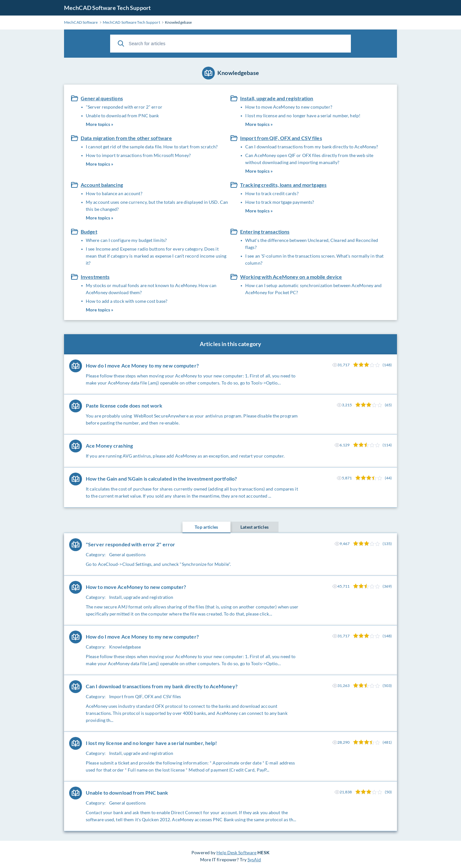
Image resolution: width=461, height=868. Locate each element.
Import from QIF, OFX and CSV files (281, 138)
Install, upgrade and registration (277, 98)
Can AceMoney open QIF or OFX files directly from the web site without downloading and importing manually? (309, 159)
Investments (95, 277)
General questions (102, 98)
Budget (89, 231)
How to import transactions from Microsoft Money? (138, 155)
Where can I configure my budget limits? (126, 240)
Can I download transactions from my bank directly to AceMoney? (312, 147)
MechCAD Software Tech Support (107, 8)
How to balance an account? (114, 193)
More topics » (100, 124)
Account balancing (102, 185)
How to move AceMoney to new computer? (289, 107)
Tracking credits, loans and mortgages (283, 185)
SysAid (254, 860)
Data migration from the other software (126, 138)
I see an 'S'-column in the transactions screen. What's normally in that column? (314, 259)
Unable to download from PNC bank (122, 116)
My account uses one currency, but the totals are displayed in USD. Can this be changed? (157, 206)
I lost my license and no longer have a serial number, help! (303, 116)
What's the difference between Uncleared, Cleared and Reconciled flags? (312, 244)
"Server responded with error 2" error (124, 107)
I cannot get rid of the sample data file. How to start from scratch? (152, 147)
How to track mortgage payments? (280, 202)
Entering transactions (265, 231)
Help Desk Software (236, 852)
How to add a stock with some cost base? (127, 301)
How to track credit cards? (272, 193)
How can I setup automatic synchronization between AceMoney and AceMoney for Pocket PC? (313, 289)
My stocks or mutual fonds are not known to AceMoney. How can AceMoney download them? (151, 289)
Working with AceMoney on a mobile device (291, 277)
